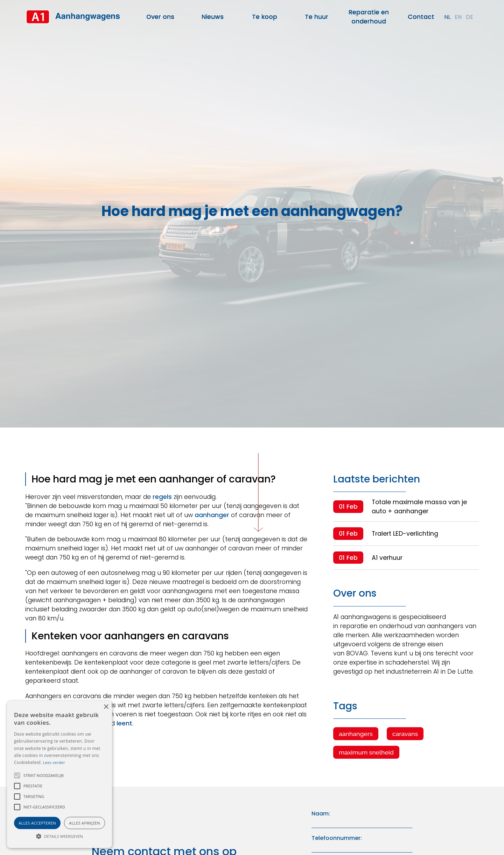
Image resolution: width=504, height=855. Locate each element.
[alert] (59, 774)
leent (124, 723)
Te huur (317, 17)
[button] (17, 776)
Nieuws (213, 17)
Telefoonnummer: (337, 838)
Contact (421, 17)
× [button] (106, 707)
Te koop (265, 17)
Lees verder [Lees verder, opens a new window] (54, 762)
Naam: (321, 814)
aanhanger (212, 515)
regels (162, 497)
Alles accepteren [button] (37, 823)
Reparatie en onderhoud (369, 17)
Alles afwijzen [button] (85, 823)
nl (447, 17)
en (458, 17)
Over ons (160, 17)
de (470, 17)
